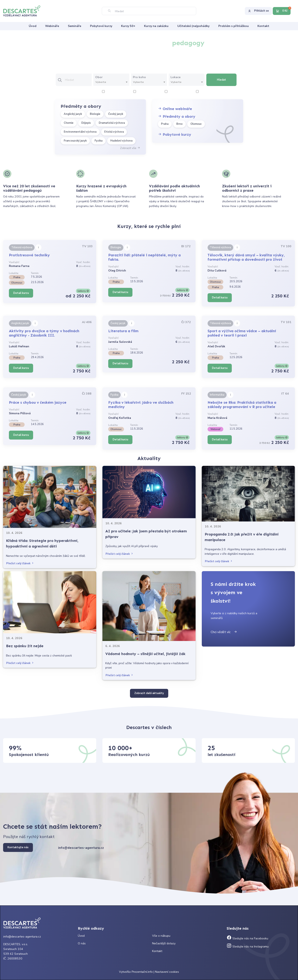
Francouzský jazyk (75, 141)
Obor (99, 77)
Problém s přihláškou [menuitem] (234, 26)
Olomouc (196, 124)
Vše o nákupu (161, 936)
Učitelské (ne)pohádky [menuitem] (193, 26)
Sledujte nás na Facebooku (247, 938)
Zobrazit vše (130, 148)
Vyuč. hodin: (83, 262)
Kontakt (157, 951)
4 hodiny (141, 92)
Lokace (175, 77)
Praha (165, 124)
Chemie (69, 123)
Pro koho (139, 77)
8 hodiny (204, 92)
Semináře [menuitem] (74, 26)
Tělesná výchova (22, 247)
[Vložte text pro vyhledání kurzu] (78, 80)
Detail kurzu (21, 293)
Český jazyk (116, 114)
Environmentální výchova (80, 132)
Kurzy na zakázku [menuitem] (156, 26)
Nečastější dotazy (164, 943)
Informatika (217, 395)
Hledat (221, 80)
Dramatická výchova (112, 123)
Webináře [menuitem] (52, 26)
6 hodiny (172, 92)
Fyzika (99, 141)
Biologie (95, 114)
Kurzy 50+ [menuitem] (128, 26)
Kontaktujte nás (18, 847)
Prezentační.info (142, 972)
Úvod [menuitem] (33, 26)
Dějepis (86, 123)
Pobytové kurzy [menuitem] (101, 26)
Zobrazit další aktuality (149, 693)
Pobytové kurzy (175, 134)
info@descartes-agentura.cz (81, 848)
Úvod (81, 936)
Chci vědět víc (224, 632)
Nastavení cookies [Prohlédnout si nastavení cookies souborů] (167, 972)
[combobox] (111, 82)
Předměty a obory (177, 116)
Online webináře (175, 109)
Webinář (215, 429)
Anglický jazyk (73, 114)
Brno (179, 124)
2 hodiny (110, 92)
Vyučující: (14, 262)
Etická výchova (114, 132)
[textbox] (111, 82)
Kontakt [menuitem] (263, 26)
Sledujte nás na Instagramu (248, 947)
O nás (82, 943)
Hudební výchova (121, 141)
